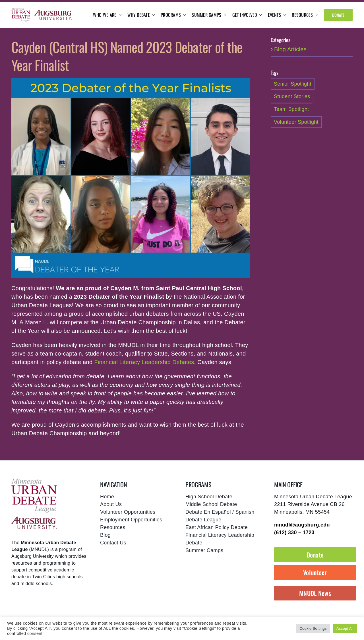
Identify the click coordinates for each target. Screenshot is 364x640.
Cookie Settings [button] (313, 628)
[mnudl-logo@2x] (21, 10)
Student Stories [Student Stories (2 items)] (292, 96)
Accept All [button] (345, 628)
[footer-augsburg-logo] (34, 519)
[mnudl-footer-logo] (34, 480)
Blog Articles (290, 49)
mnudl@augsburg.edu (302, 525)
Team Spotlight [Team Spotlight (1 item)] (291, 109)
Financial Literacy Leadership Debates (144, 362)
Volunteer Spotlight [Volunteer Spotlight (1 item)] (296, 122)
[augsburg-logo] (53, 13)
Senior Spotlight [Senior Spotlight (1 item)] (293, 84)
